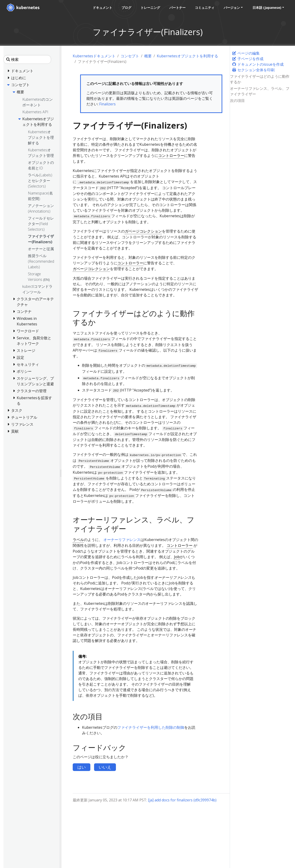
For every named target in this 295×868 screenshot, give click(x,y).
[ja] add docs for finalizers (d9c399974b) (182, 800)
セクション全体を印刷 (253, 70)
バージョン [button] (232, 8)
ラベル (78, 540)
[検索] (27, 59)
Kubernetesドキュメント (94, 56)
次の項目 (237, 100)
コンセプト (130, 56)
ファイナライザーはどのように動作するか (260, 79)
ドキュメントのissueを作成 (258, 64)
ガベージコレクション (143, 231)
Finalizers (107, 104)
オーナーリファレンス (122, 540)
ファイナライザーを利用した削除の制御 (151, 727)
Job (177, 557)
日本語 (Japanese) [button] (267, 8)
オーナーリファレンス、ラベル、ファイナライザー (260, 91)
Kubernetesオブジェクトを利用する (187, 56)
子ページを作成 (248, 59)
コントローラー (171, 155)
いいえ (105, 767)
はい (82, 767)
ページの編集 (246, 53)
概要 (148, 56)
